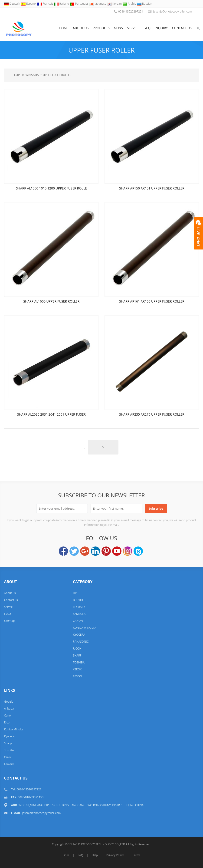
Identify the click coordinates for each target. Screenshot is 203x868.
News (118, 28)
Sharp (8, 743)
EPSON (77, 676)
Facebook (63, 551)
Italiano (62, 4)
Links (66, 855)
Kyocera (9, 736)
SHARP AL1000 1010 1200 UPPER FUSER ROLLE (51, 188)
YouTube (117, 551)
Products (101, 28)
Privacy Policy (115, 855)
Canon (8, 715)
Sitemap (9, 621)
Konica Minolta (14, 729)
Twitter (74, 551)
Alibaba (9, 709)
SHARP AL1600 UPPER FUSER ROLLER (51, 301)
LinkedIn (95, 551)
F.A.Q (147, 28)
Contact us (182, 28)
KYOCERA (79, 635)
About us (81, 28)
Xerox (8, 757)
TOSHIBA (79, 662)
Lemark (9, 764)
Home (64, 28)
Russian (144, 4)
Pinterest (106, 551)
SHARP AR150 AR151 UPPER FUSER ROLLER (152, 188)
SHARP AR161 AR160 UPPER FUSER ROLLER (152, 301)
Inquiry (161, 28)
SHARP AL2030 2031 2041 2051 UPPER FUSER (51, 414)
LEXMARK (79, 607)
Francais (46, 4)
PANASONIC (81, 642)
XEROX (77, 669)
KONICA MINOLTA (85, 628)
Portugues (79, 4)
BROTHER (79, 600)
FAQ (80, 855)
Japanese (98, 4)
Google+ (85, 551)
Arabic (130, 4)
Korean (115, 4)
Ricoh (8, 722)
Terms (136, 855)
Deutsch (12, 4)
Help (95, 855)
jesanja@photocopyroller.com (173, 11)
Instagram (128, 551)
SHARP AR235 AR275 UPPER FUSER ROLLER (152, 414)
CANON (78, 621)
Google (8, 702)
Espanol (29, 4)
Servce (133, 28)
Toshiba (9, 750)
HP (75, 593)
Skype (138, 551)
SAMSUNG (80, 614)
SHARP (77, 655)
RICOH (77, 649)
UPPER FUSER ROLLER (101, 50)
